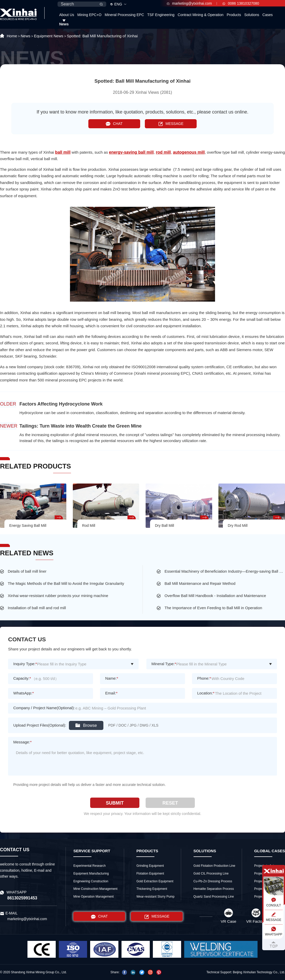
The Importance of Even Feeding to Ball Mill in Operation (213, 608)
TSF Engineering (161, 15)
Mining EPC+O (90, 15)
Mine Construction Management (95, 889)
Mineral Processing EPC (124, 15)
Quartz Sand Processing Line (214, 897)
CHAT (114, 124)
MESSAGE (171, 124)
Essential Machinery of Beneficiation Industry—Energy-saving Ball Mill (225, 571)
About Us (67, 15)
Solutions (252, 15)
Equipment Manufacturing (91, 874)
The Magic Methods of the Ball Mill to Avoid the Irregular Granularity (66, 583)
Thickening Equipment (152, 889)
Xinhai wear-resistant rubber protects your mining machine (58, 596)
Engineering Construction (91, 881)
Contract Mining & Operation (201, 15)
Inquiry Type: (25, 664)
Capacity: (22, 678)
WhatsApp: (23, 693)
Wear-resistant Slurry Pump (155, 897)
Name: (112, 678)
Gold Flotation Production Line (214, 866)
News (64, 24)
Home (12, 36)
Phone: (204, 678)
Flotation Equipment (150, 874)
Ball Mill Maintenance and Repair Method (200, 583)
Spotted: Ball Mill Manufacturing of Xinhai (102, 36)
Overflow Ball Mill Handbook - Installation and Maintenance (215, 596)
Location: (206, 693)
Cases (268, 15)
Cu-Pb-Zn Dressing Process (213, 881)
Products (234, 15)
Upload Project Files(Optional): (40, 725)
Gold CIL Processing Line (211, 874)
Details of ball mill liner (27, 571)
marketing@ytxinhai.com (189, 3)
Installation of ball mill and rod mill (37, 608)
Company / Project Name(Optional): (44, 708)
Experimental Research (90, 866)
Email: (111, 693)
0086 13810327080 (241, 3)
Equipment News (49, 36)
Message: (22, 742)
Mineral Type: (164, 664)
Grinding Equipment (150, 866)
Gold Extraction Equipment (155, 881)
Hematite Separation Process (214, 889)
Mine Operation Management (93, 897)
